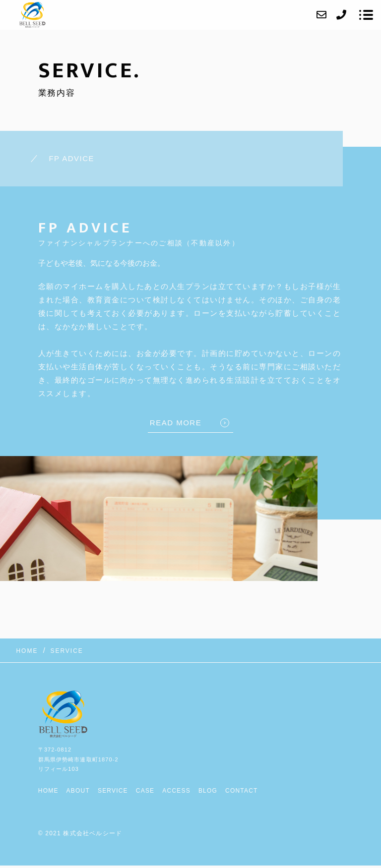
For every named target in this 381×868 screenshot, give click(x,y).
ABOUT (78, 791)
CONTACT (242, 791)
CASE (145, 791)
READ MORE (176, 423)
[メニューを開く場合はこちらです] (366, 15)
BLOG (208, 791)
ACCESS (176, 791)
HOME (48, 791)
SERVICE (113, 791)
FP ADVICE (71, 158)
